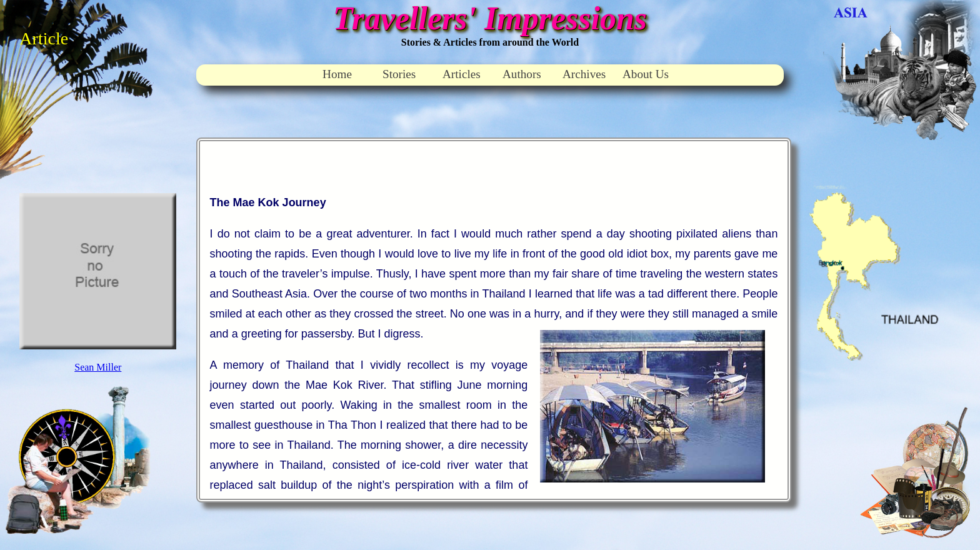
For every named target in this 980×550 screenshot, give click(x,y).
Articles (462, 74)
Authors (522, 74)
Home (337, 74)
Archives (584, 74)
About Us (646, 74)
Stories (399, 74)
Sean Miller (98, 367)
